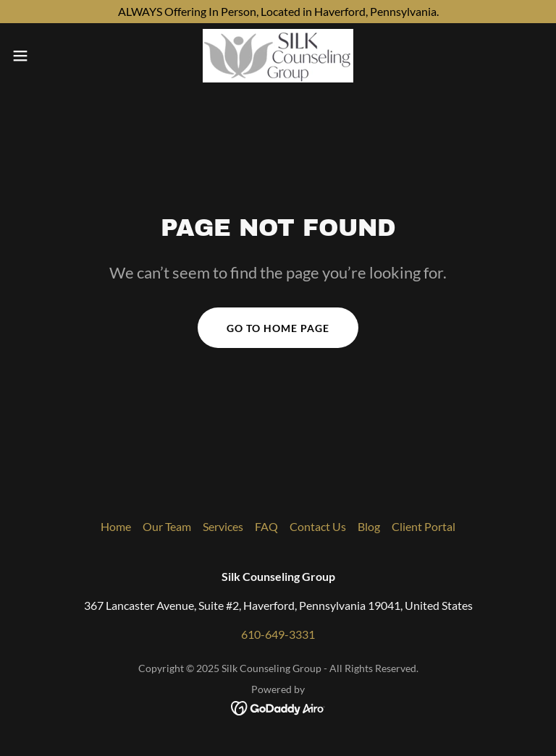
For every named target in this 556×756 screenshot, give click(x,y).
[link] (278, 56)
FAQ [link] (266, 526)
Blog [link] (369, 526)
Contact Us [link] (318, 526)
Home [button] (116, 526)
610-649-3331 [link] (278, 634)
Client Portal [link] (424, 526)
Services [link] (223, 526)
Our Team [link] (167, 526)
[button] (47, 56)
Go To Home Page (278, 328)
